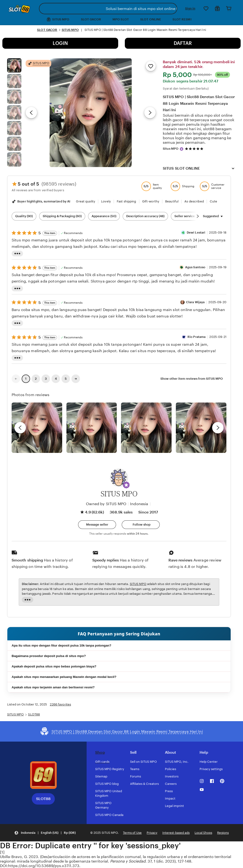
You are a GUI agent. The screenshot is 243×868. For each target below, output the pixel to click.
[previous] (20, 428)
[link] (16, 379)
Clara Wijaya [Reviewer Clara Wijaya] (195, 302)
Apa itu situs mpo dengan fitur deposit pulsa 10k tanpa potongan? (61, 645)
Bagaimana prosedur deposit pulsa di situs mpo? (49, 656)
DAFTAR (183, 43)
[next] (218, 428)
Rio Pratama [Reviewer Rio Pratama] (196, 337)
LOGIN (60, 43)
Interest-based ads (176, 833)
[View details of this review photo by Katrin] (201, 428)
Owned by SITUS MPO (106, 504)
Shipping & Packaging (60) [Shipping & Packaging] (62, 216)
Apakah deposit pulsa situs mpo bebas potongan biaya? (54, 666)
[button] (126, 485)
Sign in (190, 8)
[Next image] (150, 113)
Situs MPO (171, 149)
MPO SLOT (121, 19)
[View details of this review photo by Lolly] (37, 428)
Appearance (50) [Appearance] (104, 216)
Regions (223, 833)
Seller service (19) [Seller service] (188, 216)
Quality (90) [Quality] (24, 216)
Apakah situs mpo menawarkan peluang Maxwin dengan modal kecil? (64, 677)
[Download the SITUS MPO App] (43, 775)
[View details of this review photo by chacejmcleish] (92, 428)
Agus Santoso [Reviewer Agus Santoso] (195, 267)
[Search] (173, 9)
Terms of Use (132, 833)
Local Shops (203, 833)
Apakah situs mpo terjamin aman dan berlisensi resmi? (53, 687)
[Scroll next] (198, 216)
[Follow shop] (141, 525)
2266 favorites (60, 704)
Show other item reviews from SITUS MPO (192, 379)
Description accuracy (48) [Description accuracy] (145, 216)
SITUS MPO (70, 30)
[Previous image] (31, 113)
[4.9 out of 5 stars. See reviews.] (195, 149)
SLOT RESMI (182, 19)
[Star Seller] (182, 149)
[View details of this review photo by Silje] (146, 428)
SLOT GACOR (91, 19)
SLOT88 (34, 714)
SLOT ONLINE (151, 19)
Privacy (152, 833)
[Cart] (229, 9)
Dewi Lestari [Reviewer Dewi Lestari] (196, 233)
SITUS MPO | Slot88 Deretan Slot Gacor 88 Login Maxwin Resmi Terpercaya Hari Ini (199, 103)
